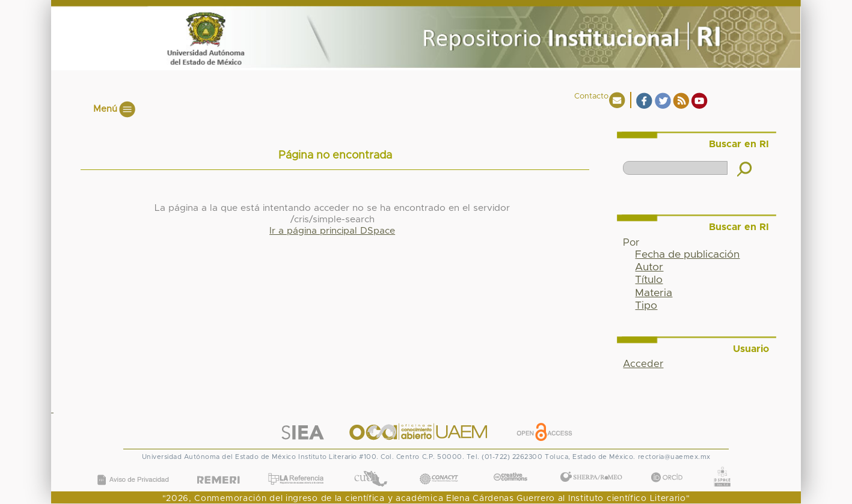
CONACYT (438, 467)
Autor (649, 267)
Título (649, 280)
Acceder (643, 364)
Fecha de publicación (687, 255)
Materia (654, 293)
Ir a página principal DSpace (332, 231)
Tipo (646, 306)
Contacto (591, 96)
